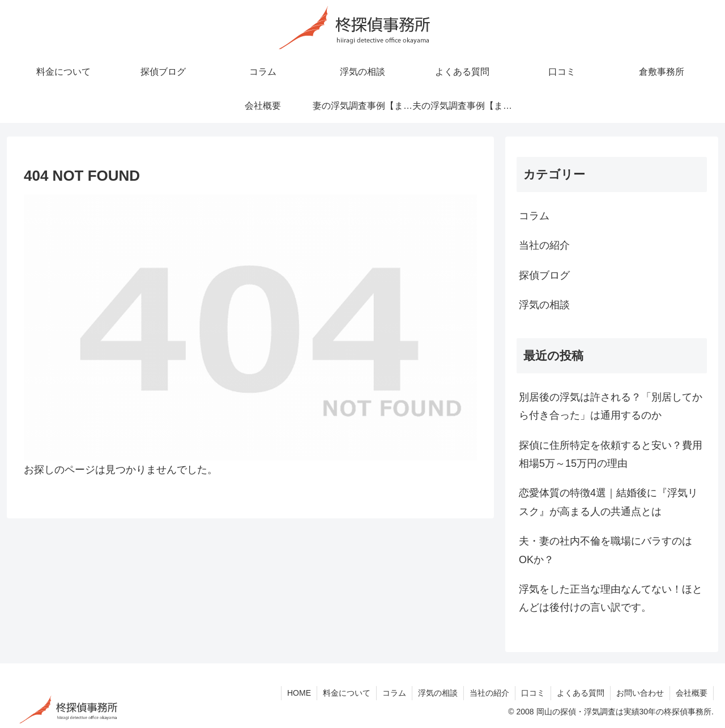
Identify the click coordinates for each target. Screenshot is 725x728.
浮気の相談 (438, 693)
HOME (299, 693)
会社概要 (692, 693)
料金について (347, 693)
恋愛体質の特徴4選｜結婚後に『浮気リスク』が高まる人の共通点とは (608, 502)
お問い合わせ (640, 693)
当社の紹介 (489, 693)
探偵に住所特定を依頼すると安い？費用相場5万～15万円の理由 (611, 454)
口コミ (533, 693)
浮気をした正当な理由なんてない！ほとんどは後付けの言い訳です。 (611, 598)
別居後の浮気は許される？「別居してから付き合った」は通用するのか (611, 406)
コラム (394, 693)
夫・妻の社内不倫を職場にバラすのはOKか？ (605, 550)
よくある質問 (581, 693)
